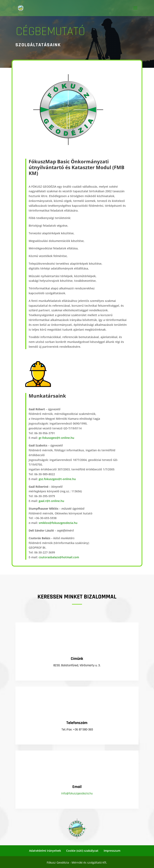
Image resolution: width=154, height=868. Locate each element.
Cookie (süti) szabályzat (82, 851)
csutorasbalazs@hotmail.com (59, 557)
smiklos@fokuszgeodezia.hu (58, 523)
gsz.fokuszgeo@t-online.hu (57, 479)
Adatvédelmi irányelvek (45, 851)
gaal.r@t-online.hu (51, 501)
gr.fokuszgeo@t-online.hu (56, 438)
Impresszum (112, 851)
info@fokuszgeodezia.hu (77, 793)
